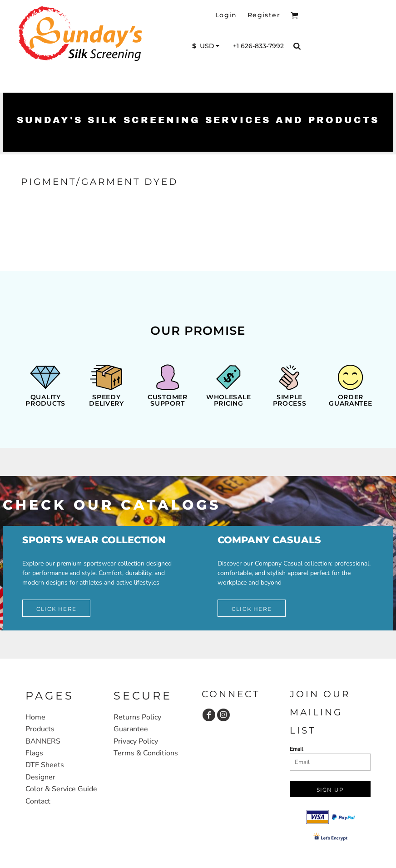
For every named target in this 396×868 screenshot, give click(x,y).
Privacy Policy (136, 741)
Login (226, 15)
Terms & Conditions (146, 753)
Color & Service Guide (61, 789)
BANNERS (43, 741)
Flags (34, 753)
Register (264, 15)
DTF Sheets (45, 765)
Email (297, 749)
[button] (295, 15)
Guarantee (131, 729)
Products (40, 729)
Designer (40, 777)
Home (35, 717)
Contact (38, 801)
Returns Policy (137, 717)
